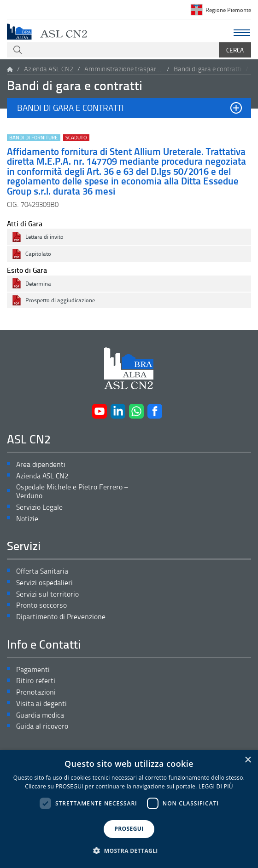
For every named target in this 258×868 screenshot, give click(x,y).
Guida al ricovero (42, 726)
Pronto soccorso (41, 605)
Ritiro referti (36, 681)
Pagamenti (33, 670)
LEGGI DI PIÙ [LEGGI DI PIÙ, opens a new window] (216, 786)
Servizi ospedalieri (44, 583)
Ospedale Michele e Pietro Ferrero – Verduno (72, 491)
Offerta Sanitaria (42, 571)
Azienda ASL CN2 (49, 69)
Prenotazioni (36, 692)
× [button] (248, 760)
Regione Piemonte (228, 10)
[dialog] (129, 809)
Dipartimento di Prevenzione (61, 617)
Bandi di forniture (33, 138)
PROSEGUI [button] (129, 829)
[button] (129, 108)
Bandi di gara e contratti (208, 69)
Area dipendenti (41, 464)
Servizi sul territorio (47, 594)
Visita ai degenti (41, 704)
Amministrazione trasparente (123, 69)
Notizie (27, 519)
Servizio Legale (39, 507)
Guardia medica (40, 715)
